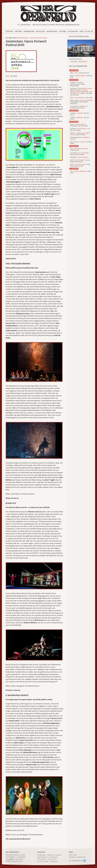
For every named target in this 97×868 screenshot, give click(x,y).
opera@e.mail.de (17, 861)
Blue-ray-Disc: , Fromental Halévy (81, 143)
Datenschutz (82, 857)
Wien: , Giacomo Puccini (80, 73)
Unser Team (73, 855)
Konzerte (50, 855)
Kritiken (19, 31)
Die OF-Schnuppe (43, 861)
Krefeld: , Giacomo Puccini (80, 118)
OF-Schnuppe (73, 31)
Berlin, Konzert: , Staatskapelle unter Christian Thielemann (82, 102)
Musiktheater (23, 38)
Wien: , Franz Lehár (81, 98)
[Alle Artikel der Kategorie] (81, 48)
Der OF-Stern (52, 859)
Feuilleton (41, 31)
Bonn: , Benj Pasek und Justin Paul (80, 165)
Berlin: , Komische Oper (81, 76)
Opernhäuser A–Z (43, 857)
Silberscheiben (42, 859)
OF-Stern (63, 31)
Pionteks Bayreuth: (80, 138)
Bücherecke (54, 857)
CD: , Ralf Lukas (80, 172)
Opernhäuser (29, 31)
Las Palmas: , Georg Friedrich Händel (80, 154)
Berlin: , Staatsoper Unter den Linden (79, 125)
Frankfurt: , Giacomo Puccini (80, 114)
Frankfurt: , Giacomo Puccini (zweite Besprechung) (77, 84)
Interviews (58, 855)
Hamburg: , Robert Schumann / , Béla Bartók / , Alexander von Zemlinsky (81, 92)
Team (81, 31)
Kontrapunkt (52, 31)
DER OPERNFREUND (12, 852)
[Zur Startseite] (49, 14)
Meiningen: (79, 157)
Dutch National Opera (39, 38)
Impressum (73, 857)
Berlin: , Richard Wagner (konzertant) (80, 161)
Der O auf (76, 861)
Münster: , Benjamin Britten (80, 134)
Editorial (10, 31)
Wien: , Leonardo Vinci (79, 149)
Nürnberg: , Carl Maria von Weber (80, 129)
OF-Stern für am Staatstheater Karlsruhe (79, 107)
